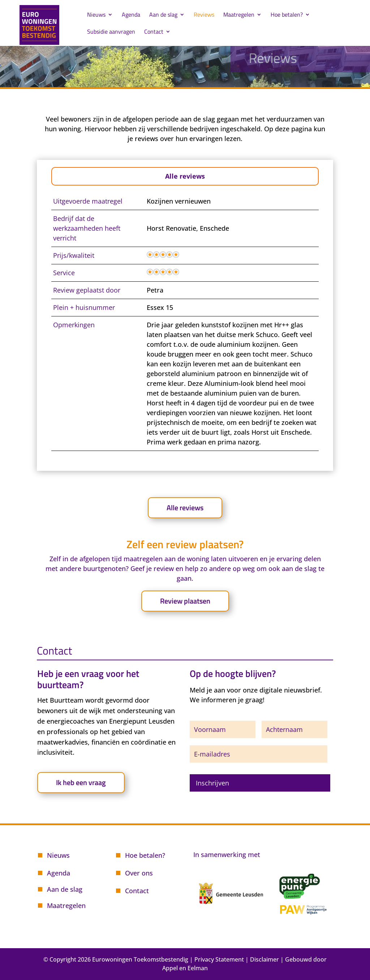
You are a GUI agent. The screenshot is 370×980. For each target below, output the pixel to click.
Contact (154, 32)
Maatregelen (239, 15)
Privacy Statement (219, 959)
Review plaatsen (185, 601)
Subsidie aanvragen (111, 32)
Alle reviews (185, 176)
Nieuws (96, 15)
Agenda (131, 15)
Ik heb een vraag (81, 782)
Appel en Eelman (185, 968)
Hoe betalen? (287, 15)
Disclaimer (264, 959)
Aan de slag (163, 15)
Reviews (204, 15)
